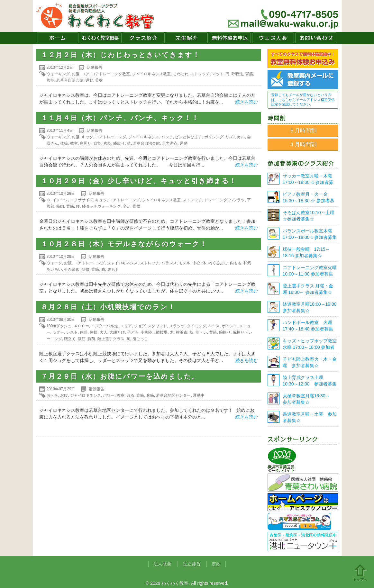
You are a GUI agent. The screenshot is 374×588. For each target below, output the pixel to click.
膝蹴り (119, 143)
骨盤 (99, 80)
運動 (89, 80)
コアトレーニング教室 (111, 74)
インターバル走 (105, 326)
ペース (214, 326)
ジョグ (140, 326)
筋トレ (201, 332)
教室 (74, 143)
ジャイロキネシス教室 (151, 74)
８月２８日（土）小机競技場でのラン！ (108, 307)
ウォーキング (58, 74)
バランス (169, 263)
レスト (72, 332)
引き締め (72, 269)
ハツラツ (237, 200)
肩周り (86, 143)
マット (218, 74)
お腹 (76, 74)
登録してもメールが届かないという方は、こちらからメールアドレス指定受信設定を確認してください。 (303, 100)
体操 (64, 143)
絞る (131, 395)
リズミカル (235, 137)
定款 (216, 564)
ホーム (58, 38)
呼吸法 (237, 74)
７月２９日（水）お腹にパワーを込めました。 (120, 376)
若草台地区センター (173, 395)
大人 (104, 332)
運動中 (199, 395)
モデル (185, 263)
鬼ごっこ (140, 339)
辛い (127, 206)
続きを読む (247, 102)
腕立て (70, 339)
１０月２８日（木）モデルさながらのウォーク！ (124, 244)
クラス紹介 (144, 38)
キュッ (101, 200)
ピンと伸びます (188, 137)
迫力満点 (170, 143)
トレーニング (216, 200)
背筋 (249, 74)
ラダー (58, 332)
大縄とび (117, 332)
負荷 (91, 339)
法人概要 (162, 564)
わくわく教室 (95, 16)
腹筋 (50, 80)
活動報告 (95, 68)
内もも (236, 263)
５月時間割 (303, 131)
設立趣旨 (192, 564)
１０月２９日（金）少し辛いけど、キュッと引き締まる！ (139, 181)
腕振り (225, 332)
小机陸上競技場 (154, 332)
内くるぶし (218, 263)
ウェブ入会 (273, 38)
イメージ (60, 200)
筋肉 (60, 206)
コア (86, 74)
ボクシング (214, 137)
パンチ (167, 137)
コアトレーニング (111, 137)
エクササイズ (82, 200)
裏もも (113, 269)
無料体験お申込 (230, 38)
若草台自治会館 (70, 80)
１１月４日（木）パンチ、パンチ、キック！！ (120, 118)
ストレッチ (200, 74)
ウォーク (54, 263)
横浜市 (182, 332)
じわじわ (181, 74)
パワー (109, 395)
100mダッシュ (59, 326)
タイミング (196, 326)
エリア (126, 326)
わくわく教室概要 (101, 38)
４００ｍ (81, 326)
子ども (133, 332)
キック (87, 137)
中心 (196, 263)
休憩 (84, 332)
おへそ (52, 395)
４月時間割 (303, 145)
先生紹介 (187, 38)
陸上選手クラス (111, 339)
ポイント (230, 326)
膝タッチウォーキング (101, 206)
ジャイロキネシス (144, 137)
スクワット (157, 326)
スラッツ (177, 326)
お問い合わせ (316, 38)
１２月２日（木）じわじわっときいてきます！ (120, 55)
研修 (86, 269)
